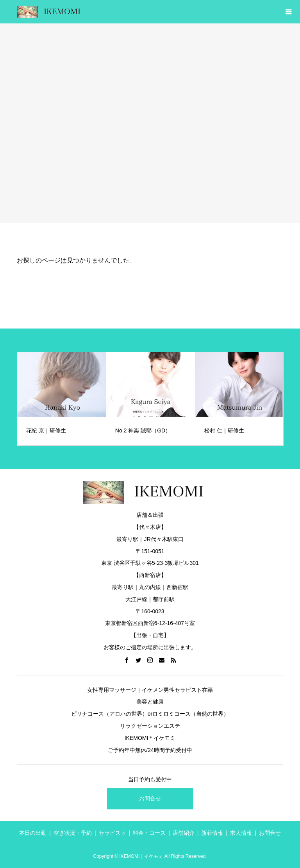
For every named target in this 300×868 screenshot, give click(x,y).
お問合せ (150, 798)
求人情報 (241, 833)
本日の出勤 (33, 833)
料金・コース (149, 833)
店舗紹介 (184, 833)
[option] (62, 399)
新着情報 (212, 833)
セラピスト (112, 833)
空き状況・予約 (73, 833)
